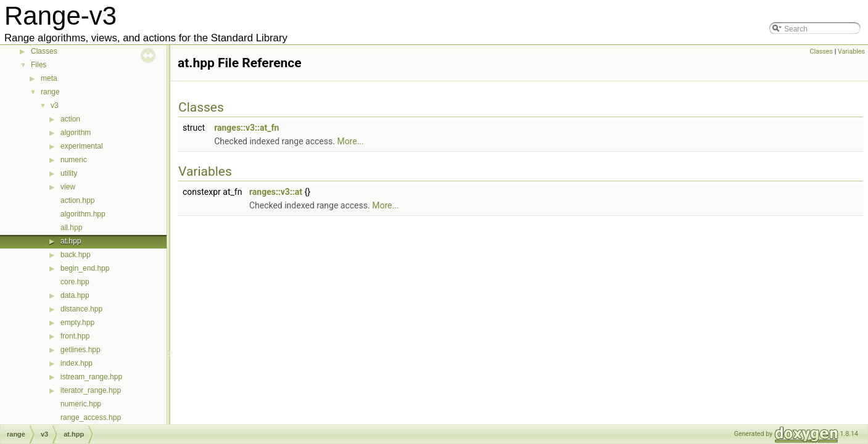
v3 (55, 105)
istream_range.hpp (91, 377)
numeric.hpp (81, 404)
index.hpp (76, 363)
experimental (82, 146)
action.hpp (77, 200)
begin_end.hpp (85, 268)
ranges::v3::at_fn (246, 128)
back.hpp (76, 255)
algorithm (76, 133)
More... (350, 141)
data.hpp (75, 295)
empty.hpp (77, 323)
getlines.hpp (81, 350)
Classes (44, 51)
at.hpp (71, 241)
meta (49, 78)
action (70, 119)
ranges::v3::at (276, 192)
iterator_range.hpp (91, 390)
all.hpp (71, 228)
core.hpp (75, 282)
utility (69, 173)
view (68, 187)
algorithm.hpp (83, 214)
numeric (74, 160)
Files (39, 65)
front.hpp (75, 336)
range (50, 92)
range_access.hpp (91, 417)
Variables (851, 51)
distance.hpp (81, 309)
